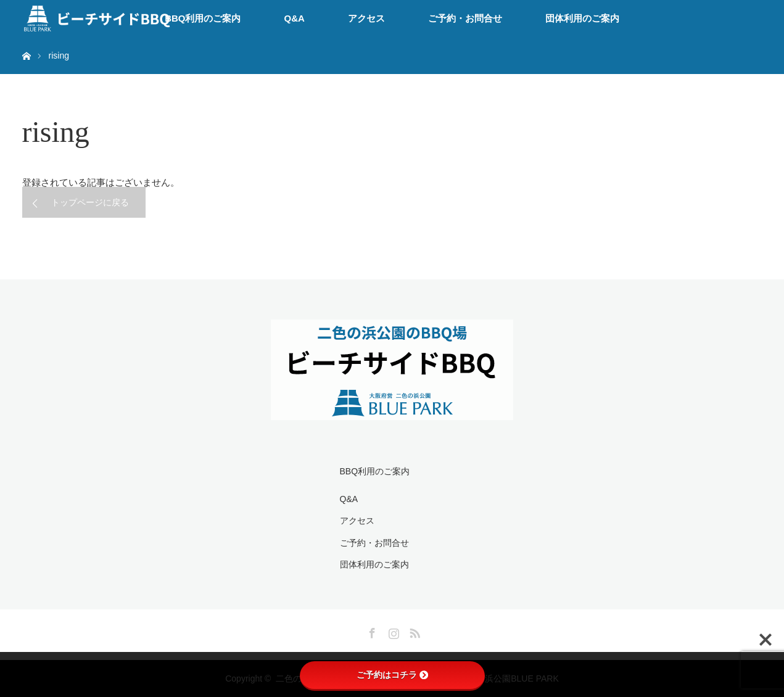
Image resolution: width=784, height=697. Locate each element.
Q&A (295, 18)
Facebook (371, 631)
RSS (413, 631)
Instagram (392, 631)
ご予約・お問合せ (465, 18)
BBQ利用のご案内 (203, 18)
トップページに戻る (90, 202)
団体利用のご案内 (582, 18)
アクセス (366, 18)
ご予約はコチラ (392, 675)
